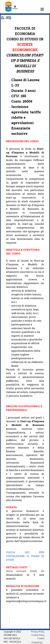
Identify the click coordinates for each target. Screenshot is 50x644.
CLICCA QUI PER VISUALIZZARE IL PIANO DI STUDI (25, 556)
